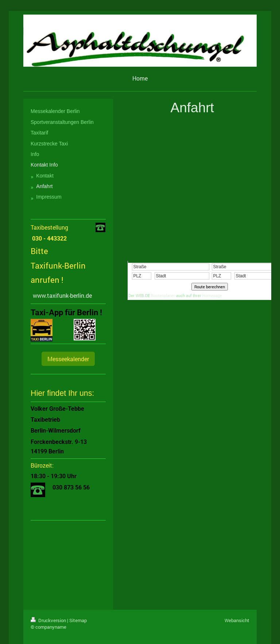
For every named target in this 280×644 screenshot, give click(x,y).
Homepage (212, 295)
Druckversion (49, 620)
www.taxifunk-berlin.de (62, 295)
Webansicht (237, 620)
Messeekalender (68, 359)
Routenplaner (163, 295)
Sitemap (78, 620)
